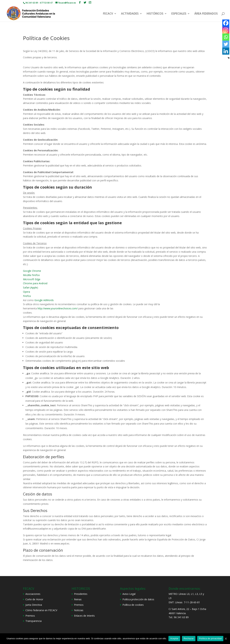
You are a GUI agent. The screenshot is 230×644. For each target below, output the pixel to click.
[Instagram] (226, 30)
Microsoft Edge (32, 279)
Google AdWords (44, 300)
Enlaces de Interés (84, 616)
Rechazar (189, 638)
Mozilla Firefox (31, 275)
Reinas (78, 599)
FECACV (108, 14)
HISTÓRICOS (155, 14)
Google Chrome (32, 271)
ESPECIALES (179, 14)
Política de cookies (133, 605)
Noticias (79, 610)
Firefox (27, 296)
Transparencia (34, 621)
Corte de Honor (34, 599)
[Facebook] (226, 23)
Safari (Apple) (31, 287)
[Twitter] (226, 44)
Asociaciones (33, 594)
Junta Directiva (34, 605)
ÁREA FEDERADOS (206, 14)
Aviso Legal (129, 594)
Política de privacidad (210, 638)
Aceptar (174, 638)
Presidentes (81, 594)
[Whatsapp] (226, 37)
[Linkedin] (226, 51)
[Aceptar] (226, 639)
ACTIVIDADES (130, 14)
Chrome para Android (35, 283)
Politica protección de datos (138, 599)
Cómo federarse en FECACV (41, 610)
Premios (30, 616)
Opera (26, 292)
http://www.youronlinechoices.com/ (58, 308)
